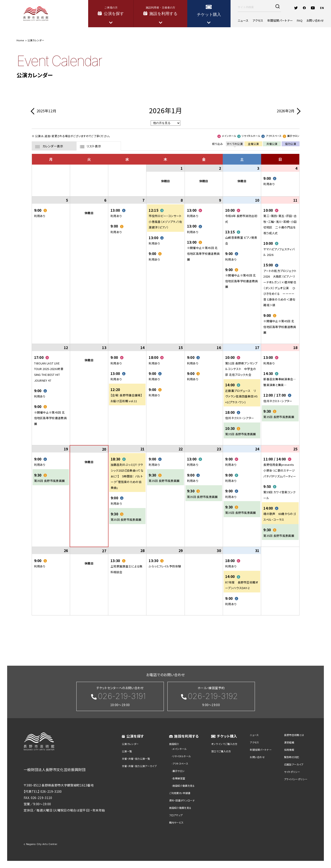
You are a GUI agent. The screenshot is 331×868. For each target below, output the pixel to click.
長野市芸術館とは (294, 735)
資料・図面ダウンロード (182, 800)
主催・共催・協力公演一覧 (136, 759)
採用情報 (289, 750)
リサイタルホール (182, 756)
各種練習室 (179, 778)
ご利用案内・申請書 (180, 793)
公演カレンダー (130, 744)
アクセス (258, 20)
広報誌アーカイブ (294, 764)
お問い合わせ (315, 20)
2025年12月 (47, 111)
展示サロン (179, 771)
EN (322, 8)
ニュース (243, 20)
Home (20, 40)
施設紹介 (174, 744)
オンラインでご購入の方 (224, 744)
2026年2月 (286, 111)
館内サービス (176, 822)
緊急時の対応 (292, 757)
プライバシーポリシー (296, 779)
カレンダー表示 (53, 146)
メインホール (180, 749)
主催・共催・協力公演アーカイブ (139, 766)
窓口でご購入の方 (221, 751)
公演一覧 (127, 751)
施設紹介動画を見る (184, 786)
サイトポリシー (292, 772)
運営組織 (289, 742)
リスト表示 (94, 146)
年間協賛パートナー (280, 20)
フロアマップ (176, 815)
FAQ (300, 20)
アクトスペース (180, 763)
